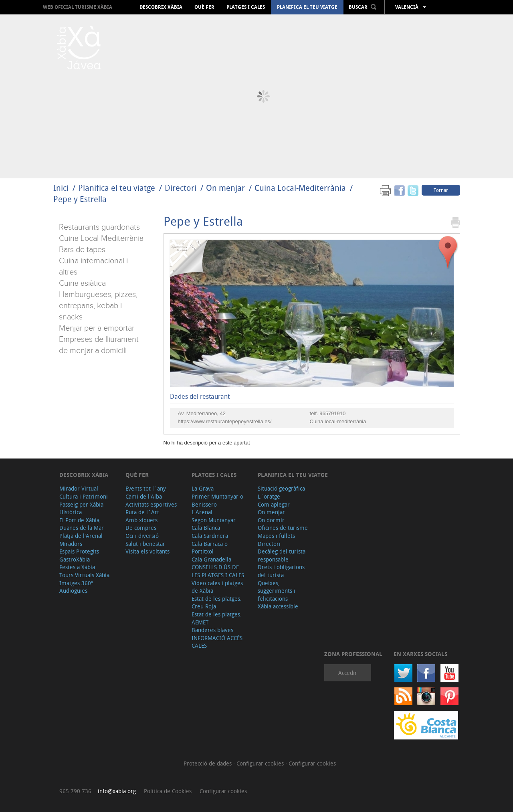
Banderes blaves (212, 630)
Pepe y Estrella (80, 199)
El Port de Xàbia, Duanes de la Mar (82, 524)
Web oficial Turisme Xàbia (78, 7)
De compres (141, 528)
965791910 (332, 413)
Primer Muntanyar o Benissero (217, 500)
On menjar (225, 188)
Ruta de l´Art (142, 512)
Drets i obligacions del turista (281, 571)
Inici (61, 188)
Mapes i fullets (276, 536)
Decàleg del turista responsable (282, 555)
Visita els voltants (147, 551)
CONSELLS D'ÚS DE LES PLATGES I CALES (218, 571)
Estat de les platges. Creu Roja (217, 603)
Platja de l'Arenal (81, 536)
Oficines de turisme (283, 528)
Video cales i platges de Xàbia (217, 587)
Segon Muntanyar (214, 520)
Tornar (441, 190)
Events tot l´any (146, 488)
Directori (182, 188)
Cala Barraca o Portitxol (210, 548)
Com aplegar (274, 504)
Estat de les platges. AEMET (217, 618)
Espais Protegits (79, 551)
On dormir (271, 520)
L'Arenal (202, 512)
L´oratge (269, 496)
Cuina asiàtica (82, 283)
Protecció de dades (208, 763)
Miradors (71, 544)
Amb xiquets (141, 520)
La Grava (203, 488)
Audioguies (73, 591)
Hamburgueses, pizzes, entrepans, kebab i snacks (98, 306)
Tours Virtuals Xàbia (84, 575)
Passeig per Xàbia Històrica (81, 508)
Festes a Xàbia (77, 567)
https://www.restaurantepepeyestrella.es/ (225, 421)
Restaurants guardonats (99, 227)
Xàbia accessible (278, 606)
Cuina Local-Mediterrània (300, 188)
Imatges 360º (76, 583)
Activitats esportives (151, 504)
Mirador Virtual (79, 488)
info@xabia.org (117, 791)
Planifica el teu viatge (307, 7)
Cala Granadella (211, 559)
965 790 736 (75, 791)
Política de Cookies (168, 791)
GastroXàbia (75, 559)
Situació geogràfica (281, 488)
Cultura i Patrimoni (84, 496)
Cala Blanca (206, 528)
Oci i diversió (142, 536)
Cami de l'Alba (144, 496)
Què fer (204, 7)
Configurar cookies (261, 763)
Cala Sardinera (210, 536)
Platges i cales (246, 7)
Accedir (348, 673)
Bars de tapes (82, 250)
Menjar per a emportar (97, 328)
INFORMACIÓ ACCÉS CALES (217, 642)
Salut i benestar (145, 544)
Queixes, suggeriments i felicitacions (277, 591)
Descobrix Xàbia (161, 7)
